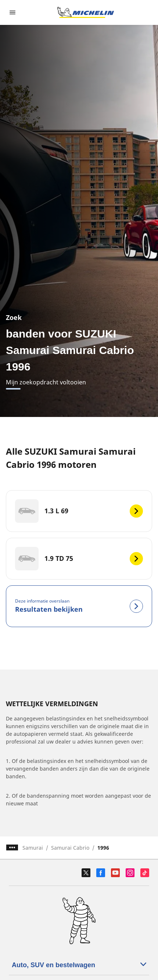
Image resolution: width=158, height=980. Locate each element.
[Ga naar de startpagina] (86, 12)
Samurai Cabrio (70, 848)
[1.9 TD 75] (79, 559)
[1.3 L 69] (79, 511)
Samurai (33, 848)
